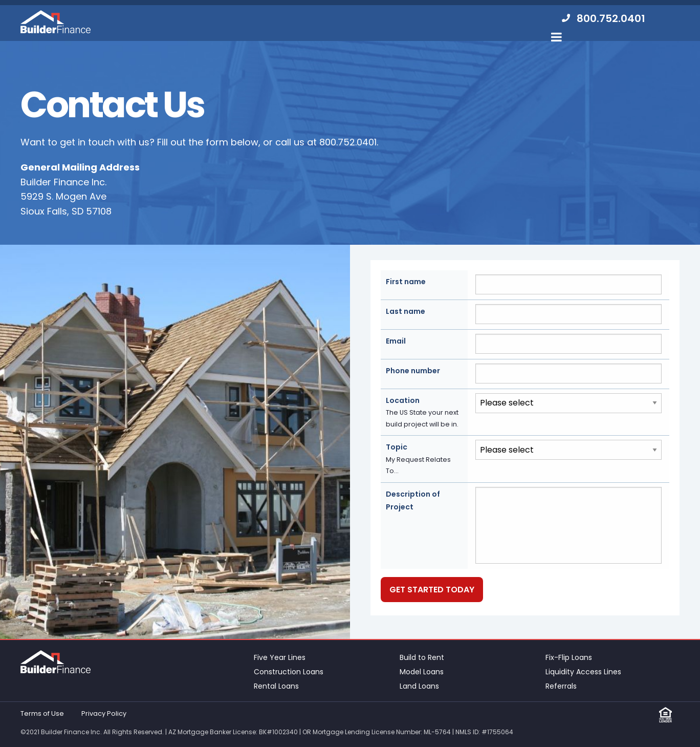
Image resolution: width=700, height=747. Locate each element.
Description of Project (413, 500)
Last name (406, 311)
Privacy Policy (104, 713)
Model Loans (422, 672)
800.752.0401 (348, 142)
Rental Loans (276, 686)
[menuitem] (602, 19)
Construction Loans (289, 672)
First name (406, 282)
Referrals (561, 686)
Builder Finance (56, 22)
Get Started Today (432, 590)
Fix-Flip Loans (569, 657)
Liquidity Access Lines (583, 672)
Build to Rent (422, 657)
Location (424, 413)
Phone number (413, 371)
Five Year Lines (280, 657)
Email (396, 341)
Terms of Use (42, 713)
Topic (424, 460)
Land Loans (419, 686)
